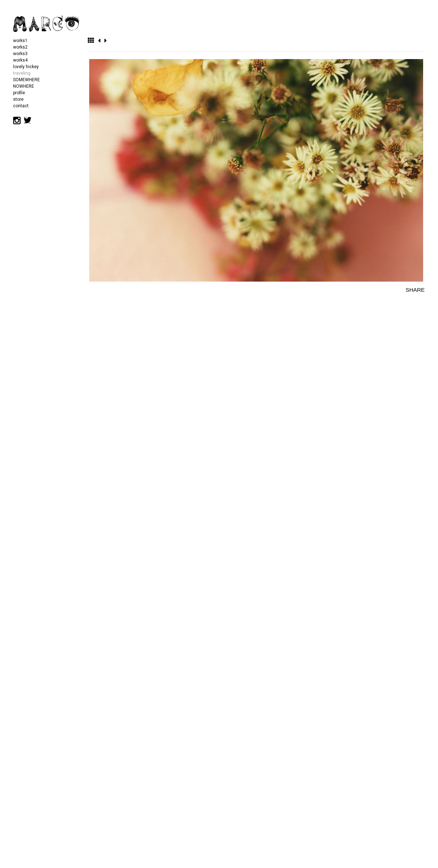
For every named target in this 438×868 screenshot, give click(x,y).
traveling (22, 73)
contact (21, 106)
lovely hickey (26, 67)
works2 (20, 47)
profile (19, 93)
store (18, 99)
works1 (20, 41)
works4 (20, 60)
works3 (20, 54)
